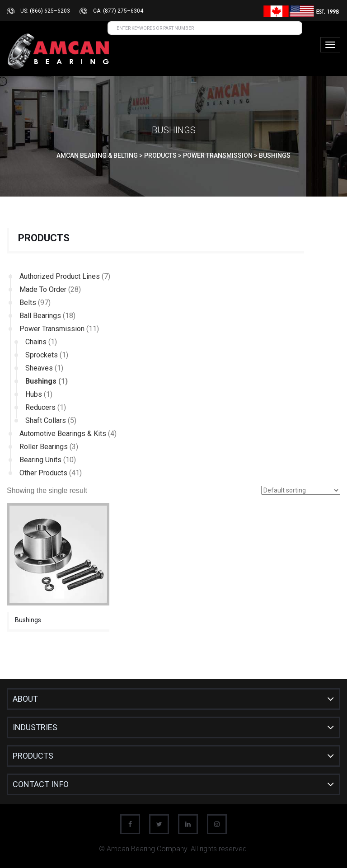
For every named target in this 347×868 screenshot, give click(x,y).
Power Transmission (52, 329)
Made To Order (43, 289)
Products (33, 756)
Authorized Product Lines (60, 276)
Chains (36, 342)
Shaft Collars (46, 420)
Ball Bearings (40, 316)
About (25, 699)
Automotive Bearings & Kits (63, 434)
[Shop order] (301, 490)
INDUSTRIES (35, 727)
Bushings (41, 381)
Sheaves (39, 368)
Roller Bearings (44, 447)
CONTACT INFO (41, 784)
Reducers (40, 407)
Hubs (34, 394)
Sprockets (42, 355)
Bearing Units (40, 460)
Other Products (43, 473)
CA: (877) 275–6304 (118, 11)
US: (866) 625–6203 (45, 11)
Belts (28, 303)
